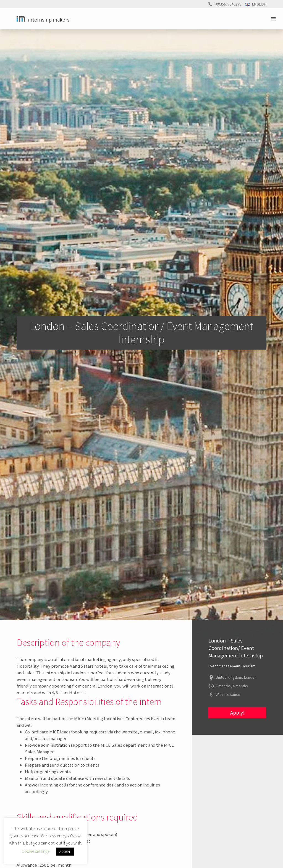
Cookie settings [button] (35, 851)
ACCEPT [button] (65, 851)
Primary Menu (274, 19)
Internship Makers (49, 19)
